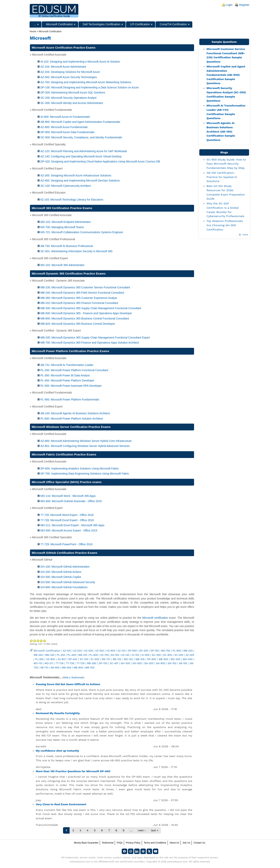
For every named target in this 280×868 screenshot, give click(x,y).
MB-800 (78, 668)
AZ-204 (77, 651)
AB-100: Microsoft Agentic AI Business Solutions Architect (75, 413)
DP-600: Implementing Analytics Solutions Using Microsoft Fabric (80, 468)
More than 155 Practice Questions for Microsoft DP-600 (73, 771)
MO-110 (38, 663)
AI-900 (145, 655)
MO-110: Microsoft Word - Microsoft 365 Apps (68, 496)
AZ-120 (121, 651)
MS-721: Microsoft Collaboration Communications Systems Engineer (82, 232)
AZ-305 (190, 655)
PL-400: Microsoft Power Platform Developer (67, 380)
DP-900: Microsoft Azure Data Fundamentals (67, 132)
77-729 (80, 663)
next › (142, 830)
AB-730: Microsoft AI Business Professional (67, 246)
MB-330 (50, 655)
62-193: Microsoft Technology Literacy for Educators (72, 200)
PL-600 (94, 655)
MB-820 (163, 659)
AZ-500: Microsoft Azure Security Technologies (69, 77)
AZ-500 (100, 651)
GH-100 (172, 663)
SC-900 (168, 655)
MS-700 (166, 651)
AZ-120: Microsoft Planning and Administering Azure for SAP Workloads (84, 151)
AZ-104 (67, 651)
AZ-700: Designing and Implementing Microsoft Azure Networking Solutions (86, 82)
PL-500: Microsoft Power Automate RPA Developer (71, 386)
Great (41, 641)
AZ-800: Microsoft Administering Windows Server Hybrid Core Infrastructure (86, 441)
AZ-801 (62, 659)
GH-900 (161, 663)
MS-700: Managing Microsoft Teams (62, 227)
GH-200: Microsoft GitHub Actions (61, 572)
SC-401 (114, 663)
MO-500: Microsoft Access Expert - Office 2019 (69, 530)
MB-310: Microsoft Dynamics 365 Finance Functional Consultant (79, 303)
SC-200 (179, 655)
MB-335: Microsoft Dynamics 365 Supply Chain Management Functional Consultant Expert (95, 338)
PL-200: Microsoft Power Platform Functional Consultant (74, 370)
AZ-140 (125, 655)
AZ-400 (89, 651)
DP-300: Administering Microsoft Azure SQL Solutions (73, 92)
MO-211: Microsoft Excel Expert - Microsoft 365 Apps (72, 525)
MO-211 (49, 663)
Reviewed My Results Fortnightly (58, 713)
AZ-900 (111, 651)
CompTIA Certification (173, 24)
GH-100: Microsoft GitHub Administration (65, 567)
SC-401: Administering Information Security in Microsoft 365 (76, 251)
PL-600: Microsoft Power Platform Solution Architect (72, 419)
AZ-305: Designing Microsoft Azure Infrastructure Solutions (76, 175)
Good (38, 641)
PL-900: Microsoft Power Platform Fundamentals (70, 400)
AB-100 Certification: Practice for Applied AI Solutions (222, 177)
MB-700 (90, 668)
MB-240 (38, 655)
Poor (31, 641)
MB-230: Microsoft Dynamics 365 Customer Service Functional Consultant (85, 287)
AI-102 (135, 655)
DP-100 (155, 651)
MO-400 (188, 659)
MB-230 (188, 651)
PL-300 (39, 659)
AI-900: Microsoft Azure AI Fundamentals (65, 117)
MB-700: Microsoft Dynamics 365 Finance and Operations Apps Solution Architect (90, 343)
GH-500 (137, 663)
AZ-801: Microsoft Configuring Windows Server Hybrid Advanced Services (85, 446)
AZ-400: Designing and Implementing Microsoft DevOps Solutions (80, 181)
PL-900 (177, 651)
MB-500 (66, 668)
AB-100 (183, 663)
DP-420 (73, 659)
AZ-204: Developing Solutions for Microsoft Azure (70, 72)
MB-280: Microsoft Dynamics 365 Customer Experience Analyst (79, 298)
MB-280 (92, 663)
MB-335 (140, 659)
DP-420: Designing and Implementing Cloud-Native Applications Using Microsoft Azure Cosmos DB (100, 161)
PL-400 (72, 655)
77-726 (59, 663)
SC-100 (84, 659)
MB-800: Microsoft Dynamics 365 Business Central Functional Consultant (85, 318)
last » (154, 830)
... (35, 24)
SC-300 (156, 655)
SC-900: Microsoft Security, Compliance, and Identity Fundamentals (81, 137)
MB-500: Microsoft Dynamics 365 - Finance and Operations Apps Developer (86, 313)
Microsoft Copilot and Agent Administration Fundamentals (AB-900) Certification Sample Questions (226, 75)
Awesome (44, 641)
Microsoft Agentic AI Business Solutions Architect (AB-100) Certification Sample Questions (221, 131)
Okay (35, 641)
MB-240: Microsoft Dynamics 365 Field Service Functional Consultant (82, 293)
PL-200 (61, 655)
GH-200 (149, 663)
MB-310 (83, 655)
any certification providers (130, 862)
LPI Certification (140, 24)
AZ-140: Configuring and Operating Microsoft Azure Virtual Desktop (81, 156)
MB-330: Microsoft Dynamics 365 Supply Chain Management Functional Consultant (91, 308)
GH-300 (125, 663)
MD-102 (129, 659)
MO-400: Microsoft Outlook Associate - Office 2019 (71, 501)
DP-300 (144, 651)
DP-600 (152, 659)
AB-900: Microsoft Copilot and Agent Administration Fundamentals (80, 122)
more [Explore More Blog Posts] (245, 235)
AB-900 (55, 668)
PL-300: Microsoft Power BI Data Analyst (65, 375)
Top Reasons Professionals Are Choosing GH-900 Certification (225, 225)
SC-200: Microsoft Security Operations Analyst (68, 98)
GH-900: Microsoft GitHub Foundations (64, 587)
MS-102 (117, 659)
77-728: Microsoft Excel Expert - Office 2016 (67, 520)
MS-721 (106, 659)
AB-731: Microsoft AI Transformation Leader (67, 365)
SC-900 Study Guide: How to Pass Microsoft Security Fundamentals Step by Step (226, 164)
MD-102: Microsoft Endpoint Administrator (66, 222)
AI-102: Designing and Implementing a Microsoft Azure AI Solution (80, 62)
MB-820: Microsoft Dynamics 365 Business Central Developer (78, 324)
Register (244, 5)
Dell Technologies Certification (102, 24)
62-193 (115, 655)
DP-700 (103, 663)
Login (229, 5)
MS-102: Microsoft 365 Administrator (62, 265)
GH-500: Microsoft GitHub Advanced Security (68, 582)
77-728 (70, 663)
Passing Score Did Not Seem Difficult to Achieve (68, 684)
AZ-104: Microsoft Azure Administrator (63, 67)
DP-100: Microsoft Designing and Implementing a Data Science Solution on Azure (90, 87)
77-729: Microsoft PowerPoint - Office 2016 (66, 544)
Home (33, 31)
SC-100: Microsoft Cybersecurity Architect (66, 186)
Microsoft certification (155, 618)
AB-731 (44, 668)
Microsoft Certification (59, 24)
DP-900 (132, 651)
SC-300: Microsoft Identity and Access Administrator (72, 103)
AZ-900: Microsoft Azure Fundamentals (64, 127)
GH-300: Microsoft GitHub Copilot (61, 577)
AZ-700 (105, 655)
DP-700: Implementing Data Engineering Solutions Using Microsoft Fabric (85, 474)
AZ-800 (51, 659)
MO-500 (176, 659)
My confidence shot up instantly (57, 751)
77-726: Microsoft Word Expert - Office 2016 (67, 515)
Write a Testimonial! (73, 678)
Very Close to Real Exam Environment (61, 804)
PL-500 (95, 659)
